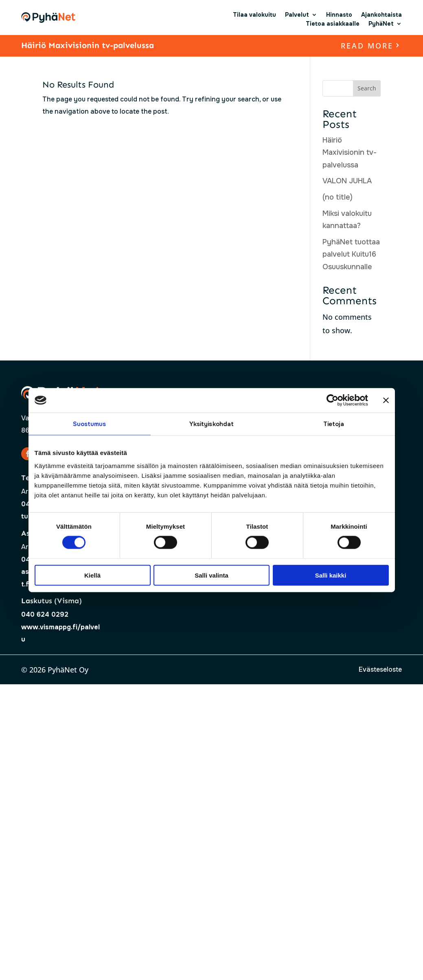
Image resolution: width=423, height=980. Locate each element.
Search (367, 88)
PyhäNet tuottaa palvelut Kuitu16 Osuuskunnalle (351, 254)
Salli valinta (211, 575)
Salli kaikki (331, 575)
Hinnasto (339, 15)
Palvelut (297, 15)
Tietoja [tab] (334, 424)
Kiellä (92, 575)
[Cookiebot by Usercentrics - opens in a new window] (332, 400)
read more (367, 46)
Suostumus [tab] (90, 424)
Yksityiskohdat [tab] (211, 424)
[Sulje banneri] (386, 400)
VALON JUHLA (347, 181)
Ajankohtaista (381, 15)
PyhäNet (381, 24)
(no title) (338, 197)
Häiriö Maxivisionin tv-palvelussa (88, 45)
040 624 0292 (45, 614)
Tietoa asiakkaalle (333, 24)
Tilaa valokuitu (254, 15)
